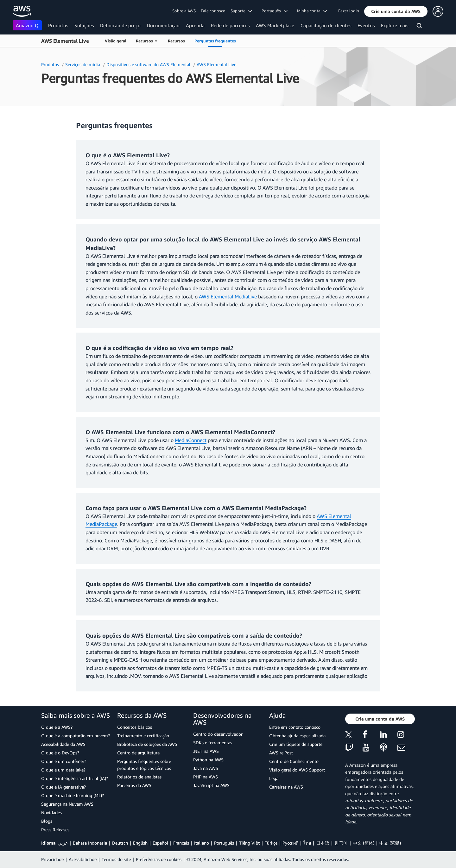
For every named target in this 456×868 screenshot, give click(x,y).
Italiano (202, 843)
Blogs (47, 821)
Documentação (163, 25)
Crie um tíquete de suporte (296, 744)
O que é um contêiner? (64, 761)
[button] (396, 11)
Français (181, 843)
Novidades (51, 812)
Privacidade (52, 859)
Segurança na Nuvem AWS (67, 804)
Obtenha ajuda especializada (297, 736)
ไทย (307, 843)
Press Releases (55, 830)
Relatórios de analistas (139, 777)
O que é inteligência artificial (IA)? (75, 778)
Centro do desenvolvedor (218, 734)
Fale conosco (213, 11)
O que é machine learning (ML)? (73, 795)
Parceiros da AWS (134, 785)
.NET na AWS (206, 751)
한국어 (341, 843)
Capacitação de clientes (326, 25)
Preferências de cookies (159, 859)
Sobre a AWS (184, 11)
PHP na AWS (206, 777)
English (140, 843)
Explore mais (395, 25)
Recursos (176, 41)
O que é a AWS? (57, 727)
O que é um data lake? (63, 770)
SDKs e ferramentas (213, 743)
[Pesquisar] (420, 27)
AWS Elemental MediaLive (228, 297)
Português (224, 843)
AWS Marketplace (275, 25)
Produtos (58, 25)
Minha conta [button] (312, 11)
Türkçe (271, 843)
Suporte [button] (241, 11)
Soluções (84, 25)
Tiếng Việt (249, 843)
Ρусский (290, 843)
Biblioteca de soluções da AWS (147, 744)
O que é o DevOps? (60, 753)
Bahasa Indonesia (90, 843)
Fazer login (349, 11)
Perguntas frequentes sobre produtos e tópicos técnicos (144, 765)
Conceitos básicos (135, 727)
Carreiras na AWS (286, 787)
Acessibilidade (83, 859)
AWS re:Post (281, 753)
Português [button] (275, 11)
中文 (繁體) (390, 843)
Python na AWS (208, 760)
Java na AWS (206, 768)
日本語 (323, 843)
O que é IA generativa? (63, 787)
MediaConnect (191, 440)
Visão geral (116, 41)
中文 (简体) (364, 843)
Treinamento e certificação (143, 736)
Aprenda (195, 25)
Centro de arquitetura (138, 753)
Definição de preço (120, 25)
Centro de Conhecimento (294, 761)
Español (160, 843)
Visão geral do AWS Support (297, 770)
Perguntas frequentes (215, 41)
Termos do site (116, 859)
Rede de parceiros (230, 25)
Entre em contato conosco (295, 727)
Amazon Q (27, 25)
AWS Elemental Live (65, 41)
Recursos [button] (146, 41)
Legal (274, 778)
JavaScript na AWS (211, 785)
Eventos (366, 25)
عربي (63, 843)
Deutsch (120, 843)
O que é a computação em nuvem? (76, 736)
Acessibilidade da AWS (63, 744)
